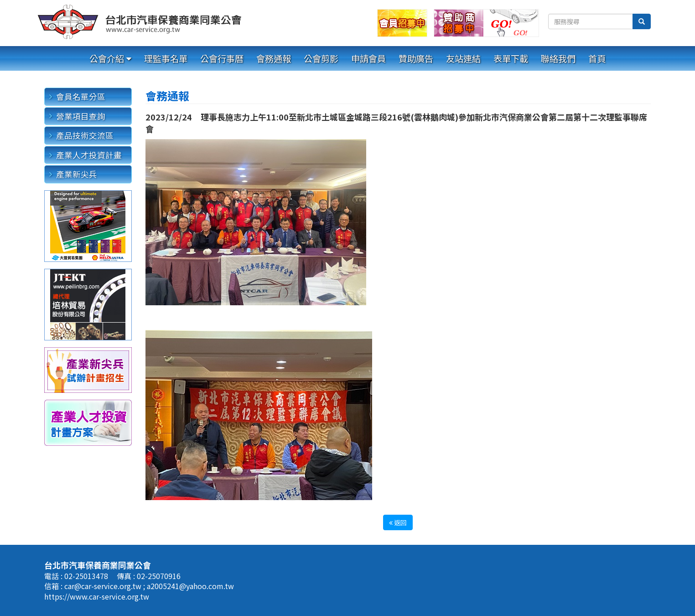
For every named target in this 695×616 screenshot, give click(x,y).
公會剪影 (321, 58)
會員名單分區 (81, 97)
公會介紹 (107, 58)
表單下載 (511, 58)
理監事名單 (166, 58)
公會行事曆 (222, 58)
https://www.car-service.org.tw (97, 596)
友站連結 (463, 58)
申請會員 (368, 58)
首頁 (597, 58)
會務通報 (274, 58)
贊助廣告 (416, 58)
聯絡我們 (558, 58)
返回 (398, 522)
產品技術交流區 (85, 135)
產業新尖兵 (77, 174)
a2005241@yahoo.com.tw (190, 586)
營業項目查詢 (81, 116)
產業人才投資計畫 (89, 155)
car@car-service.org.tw (104, 586)
